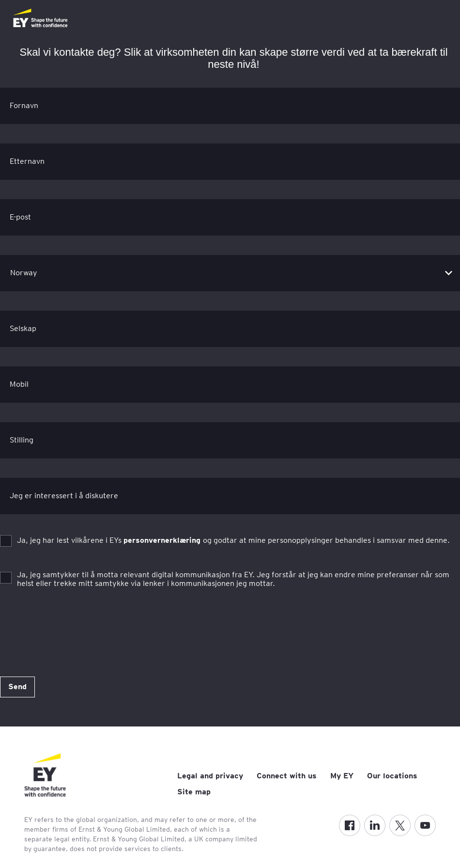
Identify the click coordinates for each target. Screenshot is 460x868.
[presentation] (74, 626)
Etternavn (27, 161)
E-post (20, 217)
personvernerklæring (163, 540)
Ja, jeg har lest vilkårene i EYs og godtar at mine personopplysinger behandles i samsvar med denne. (233, 540)
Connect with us (287, 776)
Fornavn (24, 105)
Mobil (19, 384)
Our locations (392, 776)
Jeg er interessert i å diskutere (64, 496)
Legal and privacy (210, 776)
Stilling (22, 440)
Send (17, 687)
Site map (194, 792)
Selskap (23, 328)
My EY (342, 776)
